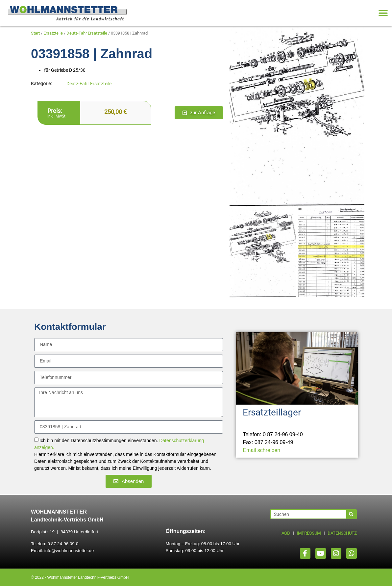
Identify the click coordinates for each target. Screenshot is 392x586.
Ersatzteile (53, 33)
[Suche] (351, 514)
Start (35, 33)
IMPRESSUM (309, 533)
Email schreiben (261, 450)
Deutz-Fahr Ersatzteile (87, 33)
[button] (383, 13)
